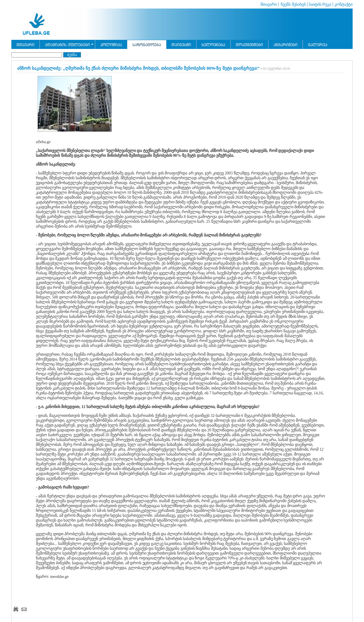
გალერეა (318, 45)
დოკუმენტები (249, 45)
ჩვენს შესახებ (293, 4)
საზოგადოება (147, 45)
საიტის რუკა (320, 4)
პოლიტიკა (111, 45)
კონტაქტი (344, 4)
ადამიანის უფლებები (67, 45)
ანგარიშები (286, 45)
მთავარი (269, 4)
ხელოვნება (213, 45)
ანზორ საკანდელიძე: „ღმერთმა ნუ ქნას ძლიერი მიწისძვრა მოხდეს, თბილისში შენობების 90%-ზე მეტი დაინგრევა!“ (138, 68)
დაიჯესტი (181, 45)
